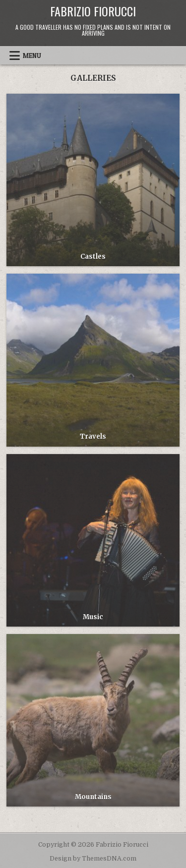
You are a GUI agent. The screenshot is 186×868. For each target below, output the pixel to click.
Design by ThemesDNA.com (93, 859)
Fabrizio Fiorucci (93, 11)
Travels (93, 436)
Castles (93, 257)
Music (93, 617)
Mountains (93, 797)
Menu (32, 56)
